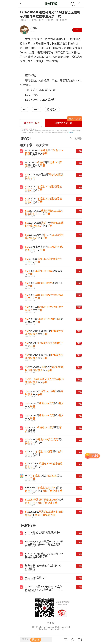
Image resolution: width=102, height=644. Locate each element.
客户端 (51, 623)
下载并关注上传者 (31, 123)
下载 (79, 151)
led (24, 109)
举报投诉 (71, 132)
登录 (27, 129)
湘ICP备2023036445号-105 (51, 629)
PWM (36, 109)
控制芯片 (52, 109)
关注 (77, 30)
